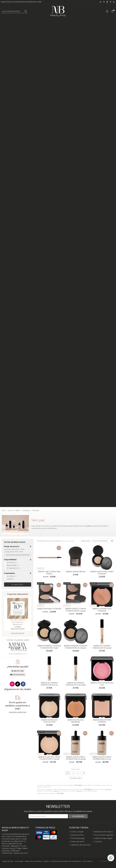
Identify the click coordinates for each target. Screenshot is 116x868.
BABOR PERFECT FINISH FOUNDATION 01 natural (76, 610)
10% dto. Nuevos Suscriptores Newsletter (18, 622)
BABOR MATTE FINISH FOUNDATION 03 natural (76, 758)
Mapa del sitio (8, 861)
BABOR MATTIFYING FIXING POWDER (102, 573)
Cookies (46, 861)
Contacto (98, 841)
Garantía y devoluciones (81, 845)
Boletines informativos (104, 832)
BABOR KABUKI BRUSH (76, 572)
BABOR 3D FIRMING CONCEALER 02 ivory (49, 684)
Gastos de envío (78, 841)
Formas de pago (78, 838)
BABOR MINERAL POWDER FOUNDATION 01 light (49, 647)
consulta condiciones (18, 712)
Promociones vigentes (104, 835)
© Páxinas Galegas (107, 861)
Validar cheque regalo (103, 838)
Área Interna (88, 861)
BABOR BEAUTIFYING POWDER (102, 721)
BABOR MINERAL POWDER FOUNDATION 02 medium (76, 647)
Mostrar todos (68, 541)
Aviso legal (19, 861)
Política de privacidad (33, 861)
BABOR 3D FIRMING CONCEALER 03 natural (102, 647)
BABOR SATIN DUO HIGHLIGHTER (49, 721)
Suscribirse (78, 816)
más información (18, 633)
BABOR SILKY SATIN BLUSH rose (102, 684)
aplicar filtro (19, 584)
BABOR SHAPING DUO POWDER (102, 610)
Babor (56, 791)
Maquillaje (108, 789)
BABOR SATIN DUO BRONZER (76, 721)
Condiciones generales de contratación (66, 861)
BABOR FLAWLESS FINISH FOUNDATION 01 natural (49, 758)
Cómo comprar (77, 832)
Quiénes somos (77, 835)
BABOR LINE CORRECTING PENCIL (49, 573)
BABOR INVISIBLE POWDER (49, 609)
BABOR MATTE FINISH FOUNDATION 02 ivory (102, 758)
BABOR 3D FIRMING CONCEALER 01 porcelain (76, 684)
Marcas (79, 791)
